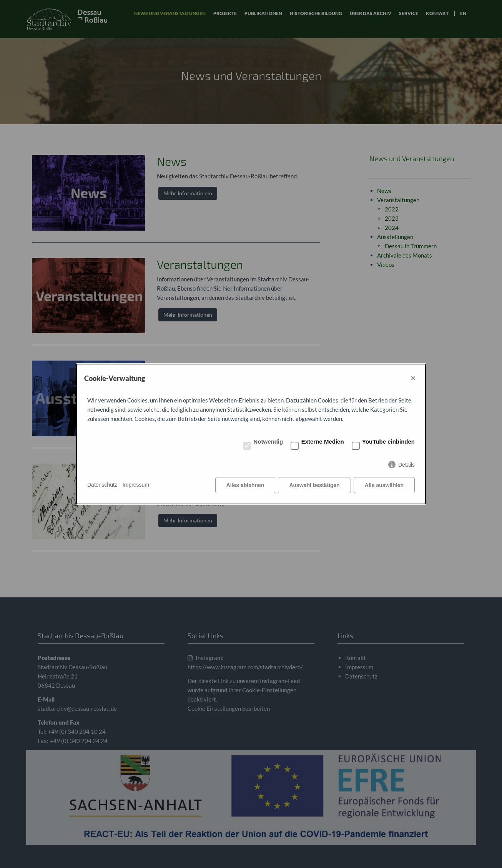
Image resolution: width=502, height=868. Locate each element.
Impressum (136, 485)
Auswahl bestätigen (314, 485)
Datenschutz (102, 485)
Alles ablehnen (245, 485)
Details (406, 465)
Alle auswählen (384, 485)
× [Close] (413, 378)
